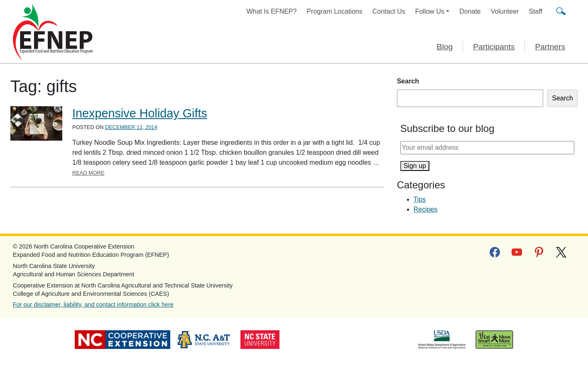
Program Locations (334, 11)
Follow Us (430, 11)
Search (408, 81)
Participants (494, 47)
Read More (88, 173)
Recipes (426, 209)
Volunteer (505, 11)
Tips (420, 199)
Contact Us (389, 11)
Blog (445, 47)
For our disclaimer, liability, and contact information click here (93, 305)
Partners (550, 47)
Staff (535, 11)
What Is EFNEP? (272, 11)
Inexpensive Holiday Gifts (140, 113)
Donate (470, 11)
